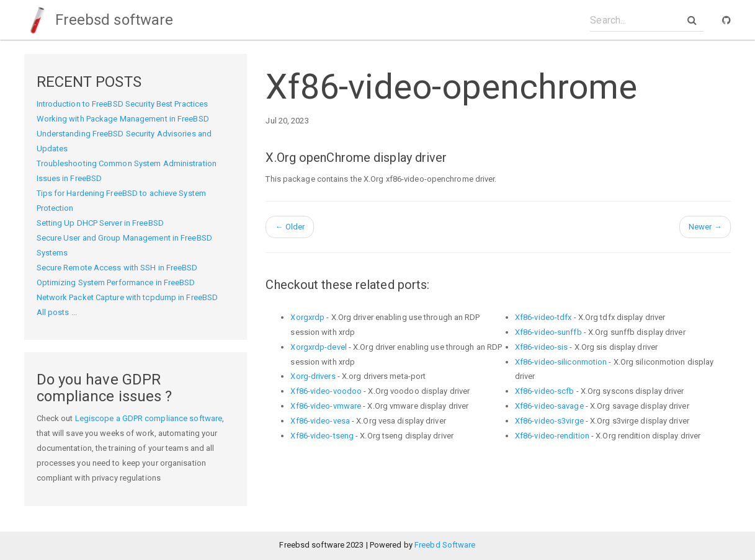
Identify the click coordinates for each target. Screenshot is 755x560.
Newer (705, 227)
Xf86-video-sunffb (548, 332)
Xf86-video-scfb (545, 391)
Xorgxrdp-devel (318, 347)
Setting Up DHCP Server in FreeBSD (100, 223)
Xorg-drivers (313, 376)
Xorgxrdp (307, 317)
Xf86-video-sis (541, 347)
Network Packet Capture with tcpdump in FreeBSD (127, 297)
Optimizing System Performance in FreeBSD (116, 282)
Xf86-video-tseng (322, 436)
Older (290, 227)
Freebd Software (445, 545)
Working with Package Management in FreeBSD (123, 119)
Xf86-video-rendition (552, 436)
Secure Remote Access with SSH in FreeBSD (117, 268)
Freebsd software (99, 20)
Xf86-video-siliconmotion (561, 362)
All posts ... (57, 312)
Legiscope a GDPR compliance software (149, 418)
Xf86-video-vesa (320, 421)
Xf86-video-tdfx (543, 317)
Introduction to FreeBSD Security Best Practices (123, 104)
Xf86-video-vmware (326, 406)
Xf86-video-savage (549, 406)
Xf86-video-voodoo (326, 391)
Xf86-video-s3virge (549, 421)
